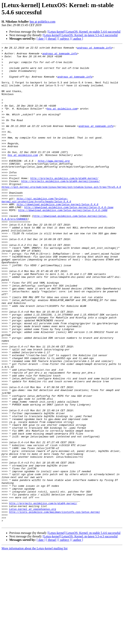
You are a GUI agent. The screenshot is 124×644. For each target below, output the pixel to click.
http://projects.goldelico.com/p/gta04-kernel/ (64, 205)
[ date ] (41, 39)
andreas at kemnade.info (94, 48)
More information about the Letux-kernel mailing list (34, 641)
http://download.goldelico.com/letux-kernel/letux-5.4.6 (57, 236)
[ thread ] (52, 39)
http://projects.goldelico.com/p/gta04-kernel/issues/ (60, 208)
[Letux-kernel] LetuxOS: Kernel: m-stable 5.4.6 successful (84, 32)
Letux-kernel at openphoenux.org (33, 598)
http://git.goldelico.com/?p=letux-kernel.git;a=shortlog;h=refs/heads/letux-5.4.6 (36, 231)
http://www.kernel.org (54, 184)
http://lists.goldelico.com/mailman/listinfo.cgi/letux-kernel (54, 602)
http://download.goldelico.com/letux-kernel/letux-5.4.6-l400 (63, 243)
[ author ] (77, 39)
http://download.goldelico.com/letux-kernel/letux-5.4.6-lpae (69, 240)
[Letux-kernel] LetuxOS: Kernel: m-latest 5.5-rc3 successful (80, 35)
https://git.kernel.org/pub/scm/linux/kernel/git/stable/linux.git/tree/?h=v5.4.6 (61, 215)
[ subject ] (65, 39)
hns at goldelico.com (43, 22)
